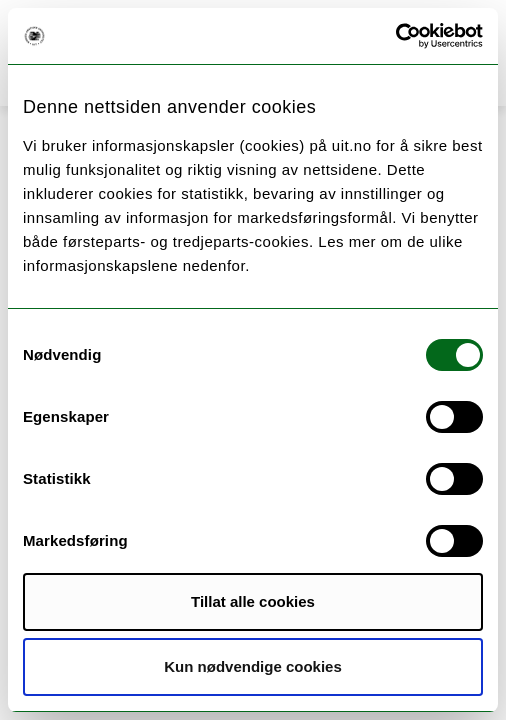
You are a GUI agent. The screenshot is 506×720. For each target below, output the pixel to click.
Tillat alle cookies (253, 601)
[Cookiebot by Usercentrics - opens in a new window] (395, 36)
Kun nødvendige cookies (253, 666)
